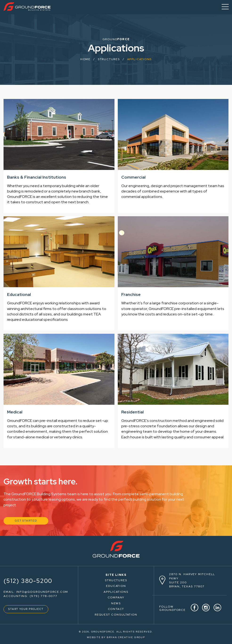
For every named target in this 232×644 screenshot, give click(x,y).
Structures (109, 59)
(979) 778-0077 (43, 596)
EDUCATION (116, 586)
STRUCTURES (116, 580)
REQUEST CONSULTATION (116, 615)
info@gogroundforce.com (42, 592)
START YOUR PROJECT (26, 609)
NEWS (116, 603)
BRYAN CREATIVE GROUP (126, 637)
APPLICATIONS (116, 592)
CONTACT (116, 609)
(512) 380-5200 (28, 581)
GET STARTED (26, 521)
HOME (85, 59)
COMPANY (116, 597)
